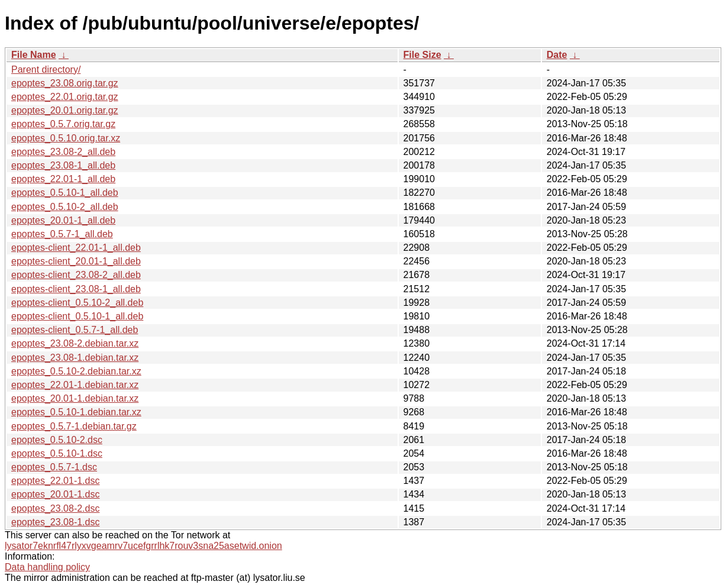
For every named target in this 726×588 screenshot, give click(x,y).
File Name (34, 55)
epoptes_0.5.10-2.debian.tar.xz (76, 371)
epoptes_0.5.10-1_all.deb (65, 193)
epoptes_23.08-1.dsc (55, 522)
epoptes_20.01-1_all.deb (63, 220)
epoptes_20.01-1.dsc (55, 494)
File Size (422, 55)
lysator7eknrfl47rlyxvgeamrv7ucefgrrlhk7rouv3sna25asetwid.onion (143, 546)
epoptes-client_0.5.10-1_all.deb (77, 316)
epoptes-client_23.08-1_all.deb (76, 289)
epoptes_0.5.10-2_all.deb (65, 207)
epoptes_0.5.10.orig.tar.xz (66, 138)
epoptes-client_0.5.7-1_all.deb (75, 330)
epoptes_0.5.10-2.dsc (57, 440)
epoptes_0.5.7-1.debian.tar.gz (74, 426)
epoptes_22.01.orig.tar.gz (65, 97)
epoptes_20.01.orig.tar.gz (65, 110)
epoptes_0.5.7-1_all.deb (62, 234)
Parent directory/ (46, 70)
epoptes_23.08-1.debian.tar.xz (75, 358)
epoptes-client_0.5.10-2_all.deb (77, 303)
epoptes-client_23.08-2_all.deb (76, 275)
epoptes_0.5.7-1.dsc (54, 467)
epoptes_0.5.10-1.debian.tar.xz (76, 412)
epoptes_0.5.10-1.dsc (57, 453)
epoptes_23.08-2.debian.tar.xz (75, 343)
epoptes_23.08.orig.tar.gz (65, 83)
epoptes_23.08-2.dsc (55, 508)
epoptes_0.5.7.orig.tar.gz (63, 124)
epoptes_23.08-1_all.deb (63, 165)
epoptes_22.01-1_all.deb (63, 179)
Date (557, 55)
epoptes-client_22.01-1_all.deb (76, 248)
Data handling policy (47, 567)
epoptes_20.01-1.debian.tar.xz (75, 398)
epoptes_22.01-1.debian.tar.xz (75, 385)
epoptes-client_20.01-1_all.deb (76, 261)
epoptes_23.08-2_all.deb (63, 152)
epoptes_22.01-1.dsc (55, 481)
